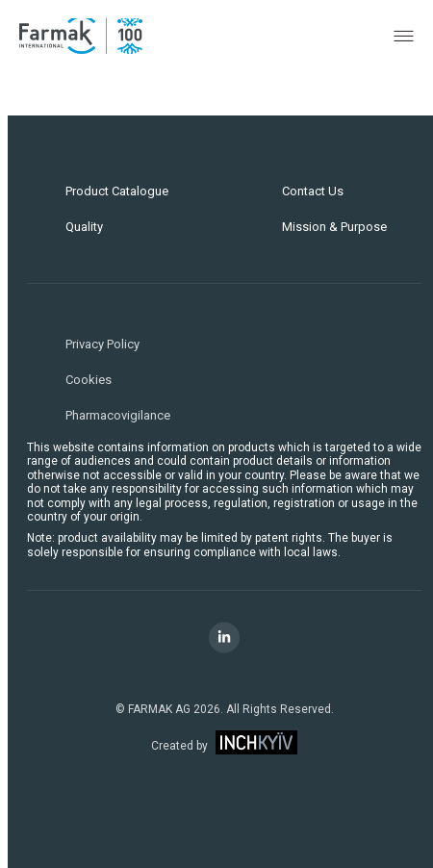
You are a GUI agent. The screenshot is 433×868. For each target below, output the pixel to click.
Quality (84, 227)
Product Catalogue (117, 191)
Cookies (89, 380)
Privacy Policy (102, 344)
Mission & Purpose (334, 227)
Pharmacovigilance (118, 415)
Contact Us (313, 191)
